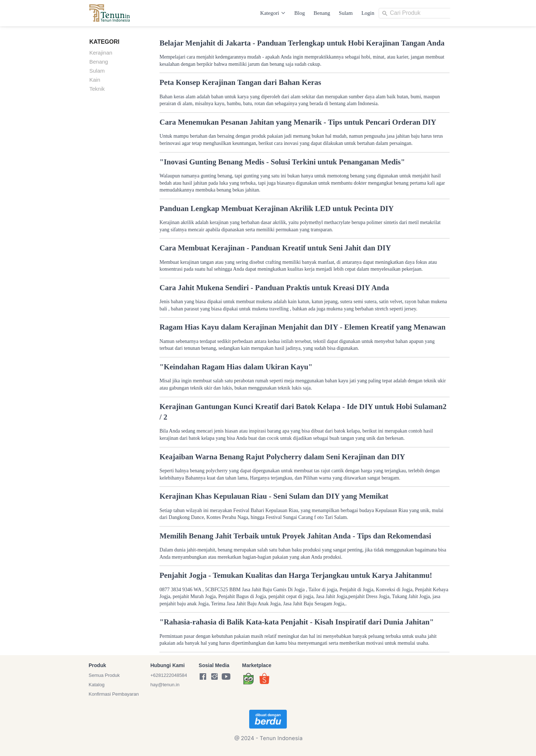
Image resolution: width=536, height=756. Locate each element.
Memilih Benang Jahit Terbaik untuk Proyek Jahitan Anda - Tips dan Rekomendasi (295, 536)
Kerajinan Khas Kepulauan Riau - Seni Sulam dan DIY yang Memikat (274, 496)
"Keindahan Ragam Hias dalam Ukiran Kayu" (236, 367)
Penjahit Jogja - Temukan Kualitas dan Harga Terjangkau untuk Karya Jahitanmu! (296, 575)
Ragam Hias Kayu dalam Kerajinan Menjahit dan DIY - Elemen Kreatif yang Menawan (303, 327)
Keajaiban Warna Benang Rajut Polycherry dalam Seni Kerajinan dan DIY (282, 457)
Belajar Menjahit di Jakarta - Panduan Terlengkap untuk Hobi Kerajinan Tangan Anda (302, 43)
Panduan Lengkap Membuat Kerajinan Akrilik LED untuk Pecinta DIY (277, 209)
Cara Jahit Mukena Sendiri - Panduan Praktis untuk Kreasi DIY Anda (274, 288)
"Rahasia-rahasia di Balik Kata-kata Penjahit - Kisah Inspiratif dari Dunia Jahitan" (297, 622)
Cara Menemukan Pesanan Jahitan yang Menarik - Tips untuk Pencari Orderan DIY (298, 122)
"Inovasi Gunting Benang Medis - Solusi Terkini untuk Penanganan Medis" (282, 162)
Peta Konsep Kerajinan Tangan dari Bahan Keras (240, 82)
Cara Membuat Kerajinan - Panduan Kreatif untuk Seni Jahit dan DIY (275, 248)
